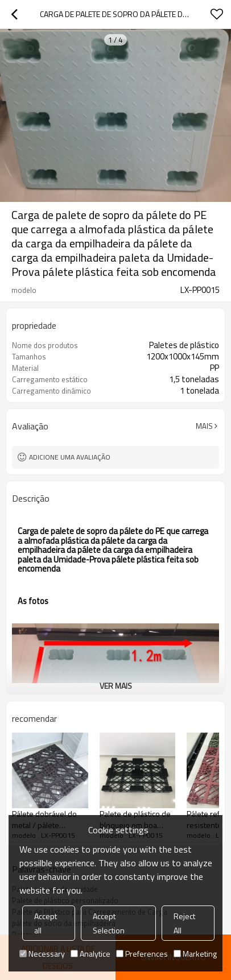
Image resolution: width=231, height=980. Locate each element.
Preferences (142, 954)
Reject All (184, 923)
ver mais (116, 686)
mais (204, 426)
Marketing (195, 954)
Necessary (42, 954)
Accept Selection (109, 923)
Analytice (90, 954)
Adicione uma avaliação (70, 457)
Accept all (46, 923)
